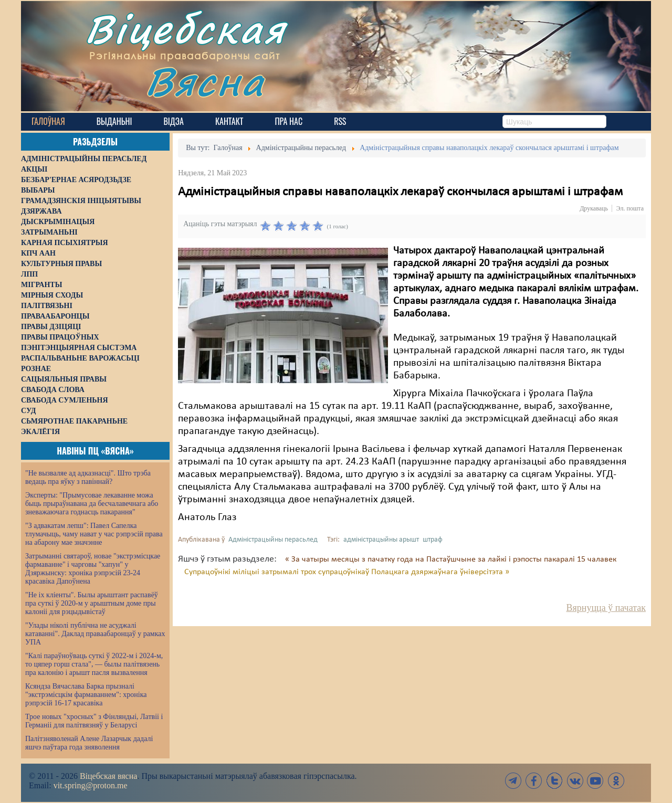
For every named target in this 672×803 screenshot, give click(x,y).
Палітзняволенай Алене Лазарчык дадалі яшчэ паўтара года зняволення (89, 743)
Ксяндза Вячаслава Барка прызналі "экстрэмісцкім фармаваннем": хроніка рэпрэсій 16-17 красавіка (86, 695)
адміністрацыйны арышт (381, 540)
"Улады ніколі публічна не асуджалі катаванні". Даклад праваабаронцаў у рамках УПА (95, 634)
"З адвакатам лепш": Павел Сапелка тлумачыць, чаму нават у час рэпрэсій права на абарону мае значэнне (94, 534)
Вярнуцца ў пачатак (606, 608)
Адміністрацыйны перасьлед (273, 540)
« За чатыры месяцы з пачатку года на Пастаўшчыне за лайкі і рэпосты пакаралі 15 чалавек (451, 559)
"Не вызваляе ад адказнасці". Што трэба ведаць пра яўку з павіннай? (88, 477)
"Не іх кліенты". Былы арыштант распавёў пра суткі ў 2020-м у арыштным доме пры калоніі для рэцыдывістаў (92, 603)
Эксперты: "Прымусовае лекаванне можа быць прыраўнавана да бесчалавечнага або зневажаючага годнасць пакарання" (92, 504)
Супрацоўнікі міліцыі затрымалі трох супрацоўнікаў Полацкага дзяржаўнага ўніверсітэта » (347, 572)
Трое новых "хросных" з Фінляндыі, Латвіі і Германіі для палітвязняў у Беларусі (94, 721)
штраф (433, 540)
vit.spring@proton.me (91, 785)
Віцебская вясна (108, 776)
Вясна (205, 81)
